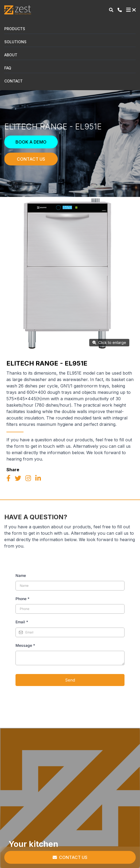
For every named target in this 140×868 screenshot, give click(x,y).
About (11, 55)
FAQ (8, 68)
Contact (13, 81)
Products (15, 29)
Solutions (15, 42)
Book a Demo (31, 142)
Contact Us (31, 159)
